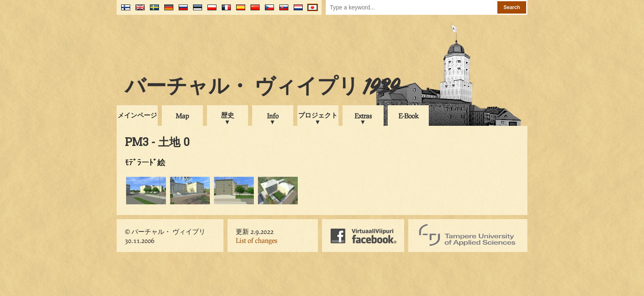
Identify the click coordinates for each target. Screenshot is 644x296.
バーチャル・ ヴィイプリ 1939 (262, 88)
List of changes (256, 240)
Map (182, 116)
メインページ (137, 115)
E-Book (408, 116)
